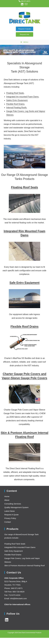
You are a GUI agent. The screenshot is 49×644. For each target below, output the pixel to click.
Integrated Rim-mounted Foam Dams (20, 547)
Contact (8, 522)
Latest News (10, 511)
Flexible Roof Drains (15, 104)
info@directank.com (18, 598)
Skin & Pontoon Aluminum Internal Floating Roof (25, 565)
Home (7, 496)
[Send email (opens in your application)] (26, 4)
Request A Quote (24, 29)
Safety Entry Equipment (17, 100)
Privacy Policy (10, 518)
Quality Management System (17, 507)
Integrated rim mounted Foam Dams (22, 97)
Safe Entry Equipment (25, 283)
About (7, 500)
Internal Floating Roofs (16, 108)
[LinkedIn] (7, 620)
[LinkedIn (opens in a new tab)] (22, 4)
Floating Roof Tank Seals (15, 544)
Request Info (24, 34)
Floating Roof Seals (15, 93)
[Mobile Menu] (24, 42)
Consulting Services (13, 504)
